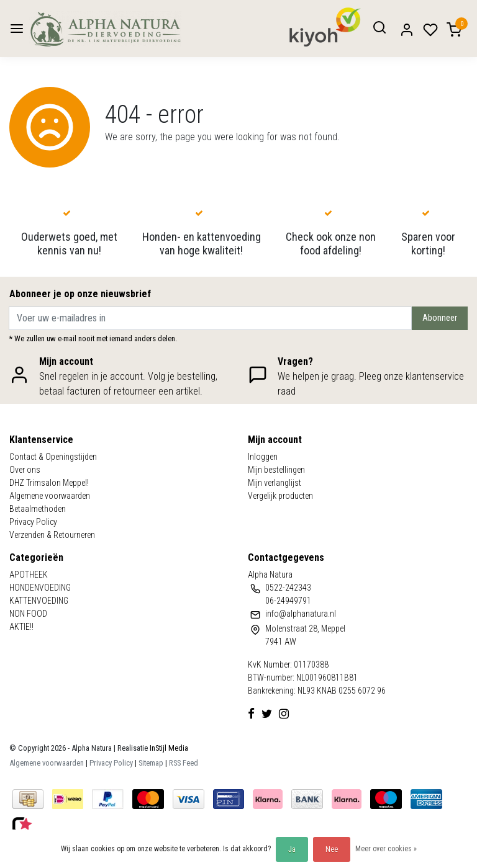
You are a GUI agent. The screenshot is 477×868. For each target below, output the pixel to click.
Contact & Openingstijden (53, 457)
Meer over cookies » (386, 849)
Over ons (25, 470)
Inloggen (263, 457)
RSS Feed (184, 763)
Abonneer (440, 318)
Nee (332, 849)
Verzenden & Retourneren (52, 535)
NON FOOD (28, 614)
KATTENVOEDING (39, 601)
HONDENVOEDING (40, 588)
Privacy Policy (33, 522)
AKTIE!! (21, 627)
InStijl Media (168, 748)
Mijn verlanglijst (275, 483)
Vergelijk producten (280, 496)
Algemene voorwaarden (50, 496)
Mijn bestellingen (276, 470)
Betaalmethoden (38, 509)
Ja (292, 849)
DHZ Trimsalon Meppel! (49, 483)
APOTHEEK (29, 575)
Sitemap (151, 763)
